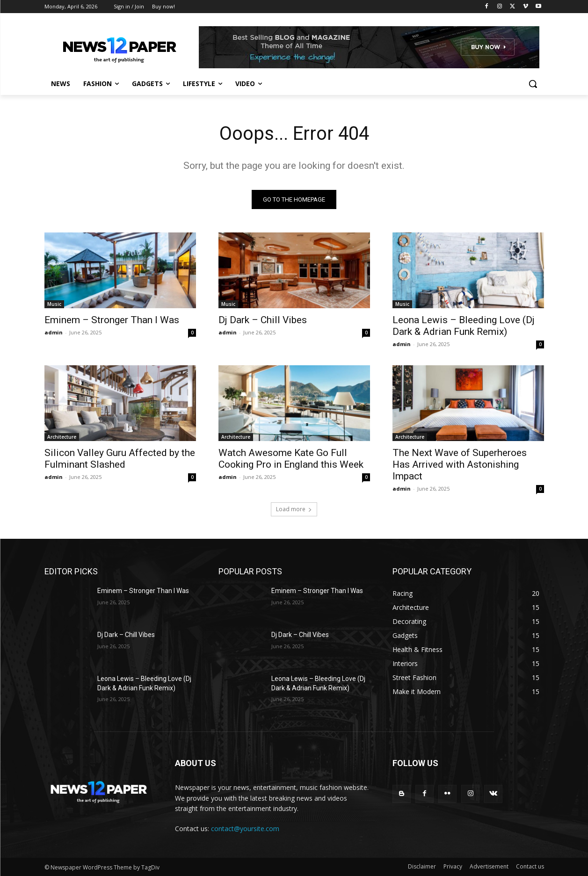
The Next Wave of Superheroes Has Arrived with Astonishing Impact (460, 464)
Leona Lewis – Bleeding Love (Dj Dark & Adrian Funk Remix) (464, 326)
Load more (294, 509)
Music (54, 304)
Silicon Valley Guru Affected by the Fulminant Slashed (120, 459)
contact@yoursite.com (245, 829)
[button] (533, 84)
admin (54, 332)
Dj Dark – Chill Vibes (263, 320)
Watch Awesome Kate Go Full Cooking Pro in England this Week (291, 459)
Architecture (62, 437)
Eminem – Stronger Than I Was (112, 320)
